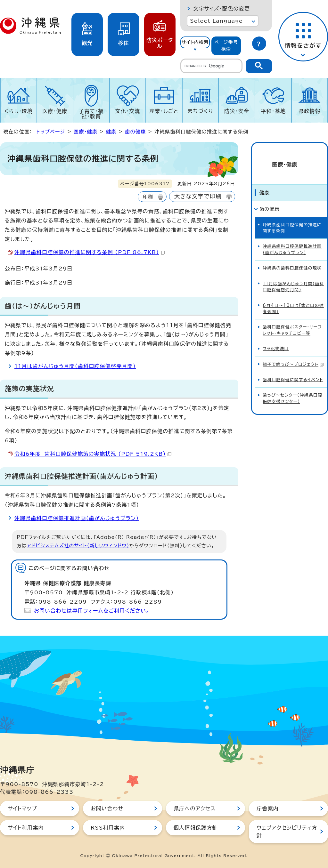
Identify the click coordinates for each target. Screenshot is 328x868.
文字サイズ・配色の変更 (221, 9)
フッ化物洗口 (276, 339)
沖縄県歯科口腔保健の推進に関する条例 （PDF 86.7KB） (90, 252)
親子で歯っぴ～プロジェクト (293, 354)
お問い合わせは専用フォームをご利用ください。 (92, 611)
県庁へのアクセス (195, 808)
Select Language (216, 21)
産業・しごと (164, 111)
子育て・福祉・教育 (91, 114)
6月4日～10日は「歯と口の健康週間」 (293, 299)
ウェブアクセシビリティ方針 (287, 832)
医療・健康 (55, 111)
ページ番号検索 (226, 46)
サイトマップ (22, 808)
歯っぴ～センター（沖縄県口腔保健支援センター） (292, 389)
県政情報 (310, 111)
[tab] (195, 46)
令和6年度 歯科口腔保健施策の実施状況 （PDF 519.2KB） (93, 454)
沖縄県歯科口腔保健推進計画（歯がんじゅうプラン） (77, 518)
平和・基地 (273, 111)
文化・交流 (128, 111)
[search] (211, 66)
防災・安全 (237, 111)
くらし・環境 (18, 111)
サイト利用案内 (26, 828)
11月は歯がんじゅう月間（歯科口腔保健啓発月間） (75, 366)
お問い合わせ (107, 808)
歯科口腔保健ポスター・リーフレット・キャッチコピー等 (292, 320)
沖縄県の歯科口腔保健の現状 (292, 258)
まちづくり (201, 111)
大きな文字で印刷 (198, 196)
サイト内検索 (195, 42)
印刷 (148, 197)
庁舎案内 (268, 808)
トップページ (51, 132)
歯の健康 (135, 132)
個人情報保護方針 (196, 828)
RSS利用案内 (108, 828)
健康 (111, 132)
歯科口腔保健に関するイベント (293, 370)
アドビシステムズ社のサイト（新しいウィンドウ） (78, 546)
